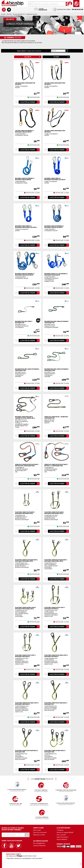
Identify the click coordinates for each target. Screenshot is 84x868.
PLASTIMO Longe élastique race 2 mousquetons (26, 751)
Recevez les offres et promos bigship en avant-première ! (13, 815)
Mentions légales (29, 863)
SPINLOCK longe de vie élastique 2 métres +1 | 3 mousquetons (56, 465)
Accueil (3, 14)
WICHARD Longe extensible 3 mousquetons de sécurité (25, 274)
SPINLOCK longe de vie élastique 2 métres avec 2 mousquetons (27, 465)
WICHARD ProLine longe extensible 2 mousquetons (27, 370)
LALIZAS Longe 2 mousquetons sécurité (55, 84)
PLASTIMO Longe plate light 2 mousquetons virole (25, 656)
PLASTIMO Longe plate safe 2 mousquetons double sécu (54, 513)
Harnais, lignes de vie (19, 14)
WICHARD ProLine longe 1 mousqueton (24, 322)
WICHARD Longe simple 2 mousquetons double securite (26, 227)
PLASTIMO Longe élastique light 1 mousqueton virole (56, 656)
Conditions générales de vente (51, 860)
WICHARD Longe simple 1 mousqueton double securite (55, 179)
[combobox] (31, 4)
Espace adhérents (62, 826)
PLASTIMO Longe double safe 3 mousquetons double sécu (25, 608)
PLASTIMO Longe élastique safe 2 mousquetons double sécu (56, 560)
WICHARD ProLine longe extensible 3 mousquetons (56, 370)
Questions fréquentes (39, 832)
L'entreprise (60, 817)
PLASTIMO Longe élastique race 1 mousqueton (56, 704)
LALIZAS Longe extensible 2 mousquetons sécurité (24, 131)
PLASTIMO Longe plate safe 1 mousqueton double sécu (25, 513)
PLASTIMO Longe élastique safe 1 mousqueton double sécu (26, 560)
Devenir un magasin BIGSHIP (65, 819)
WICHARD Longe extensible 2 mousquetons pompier (25, 179)
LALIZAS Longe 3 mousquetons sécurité (55, 131)
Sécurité (9, 14)
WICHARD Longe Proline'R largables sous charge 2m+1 (25, 417)
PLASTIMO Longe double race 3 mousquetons (55, 751)
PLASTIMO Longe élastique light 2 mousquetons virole (27, 704)
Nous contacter (61, 821)
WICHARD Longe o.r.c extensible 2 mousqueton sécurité (56, 274)
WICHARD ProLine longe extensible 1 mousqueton (56, 322)
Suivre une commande (40, 819)
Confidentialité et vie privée (32, 860)
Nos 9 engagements (39, 830)
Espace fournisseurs (62, 823)
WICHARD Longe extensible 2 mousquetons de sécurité (54, 227)
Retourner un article (39, 821)
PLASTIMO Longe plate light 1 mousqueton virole (55, 608)
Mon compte (37, 817)
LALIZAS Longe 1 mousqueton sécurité (25, 84)
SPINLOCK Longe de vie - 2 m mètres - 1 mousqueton (56, 417)
